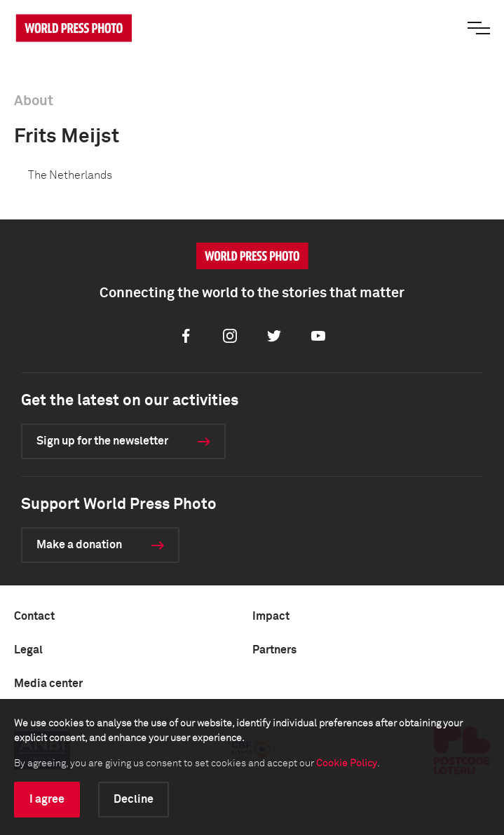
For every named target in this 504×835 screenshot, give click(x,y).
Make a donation (79, 545)
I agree (47, 799)
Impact (271, 616)
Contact (34, 616)
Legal (28, 650)
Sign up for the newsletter (102, 441)
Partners (274, 650)
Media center (48, 684)
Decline (134, 799)
